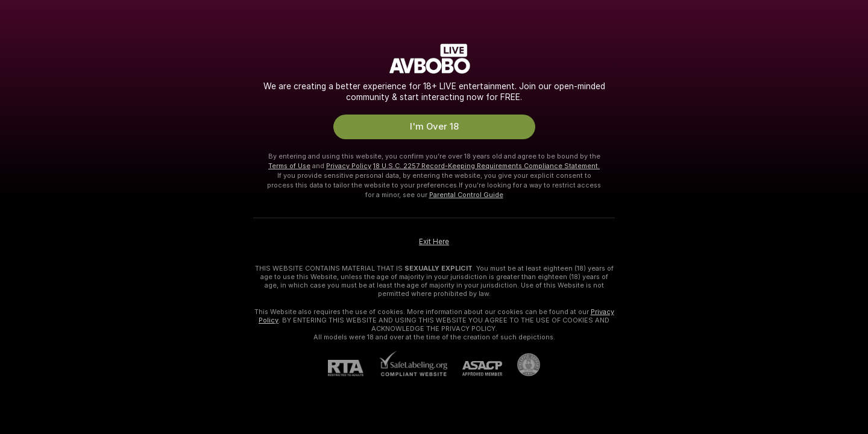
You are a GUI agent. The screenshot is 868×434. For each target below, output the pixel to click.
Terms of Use (289, 166)
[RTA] (353, 368)
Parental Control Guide (466, 195)
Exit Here (434, 242)
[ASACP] (475, 369)
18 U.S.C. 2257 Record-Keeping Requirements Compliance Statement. (486, 166)
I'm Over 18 (434, 127)
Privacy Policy (349, 166)
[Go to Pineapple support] (521, 365)
